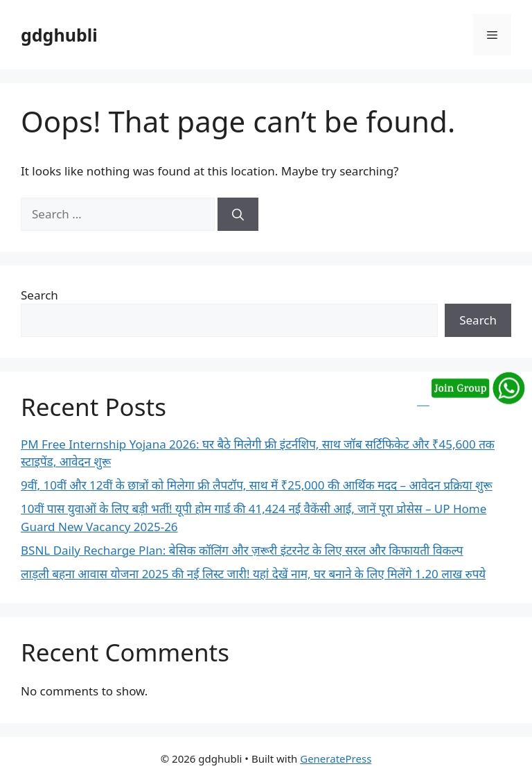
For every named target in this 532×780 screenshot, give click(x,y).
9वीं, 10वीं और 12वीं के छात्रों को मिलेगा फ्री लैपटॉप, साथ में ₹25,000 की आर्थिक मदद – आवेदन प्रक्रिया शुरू (257, 485)
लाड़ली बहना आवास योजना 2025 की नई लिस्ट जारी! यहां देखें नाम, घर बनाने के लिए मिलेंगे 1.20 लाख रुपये (253, 574)
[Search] (238, 214)
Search (39, 295)
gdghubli (59, 35)
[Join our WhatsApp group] (471, 400)
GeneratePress (336, 759)
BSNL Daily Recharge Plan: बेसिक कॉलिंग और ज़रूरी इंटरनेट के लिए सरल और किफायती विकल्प (242, 550)
